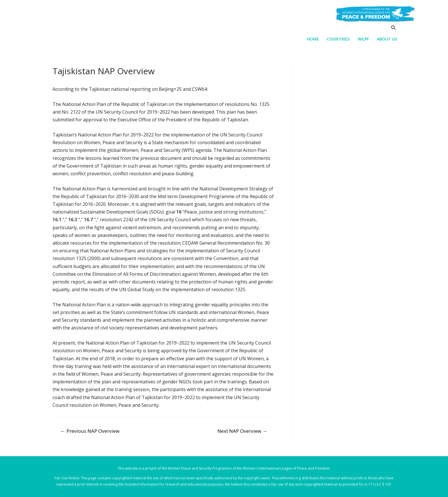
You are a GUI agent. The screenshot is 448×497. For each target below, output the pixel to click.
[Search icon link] (394, 28)
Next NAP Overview (242, 431)
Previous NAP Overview (90, 431)
